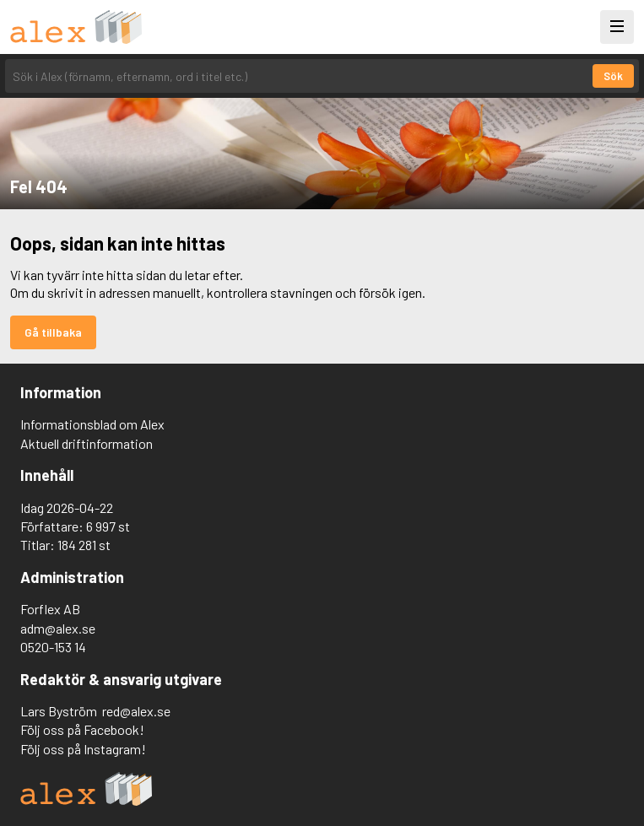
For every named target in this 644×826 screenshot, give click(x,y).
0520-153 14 (53, 647)
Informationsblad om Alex (92, 424)
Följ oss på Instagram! (83, 749)
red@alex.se (136, 711)
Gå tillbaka (53, 332)
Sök (613, 76)
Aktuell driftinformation (87, 443)
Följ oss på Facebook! (82, 729)
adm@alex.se (58, 628)
